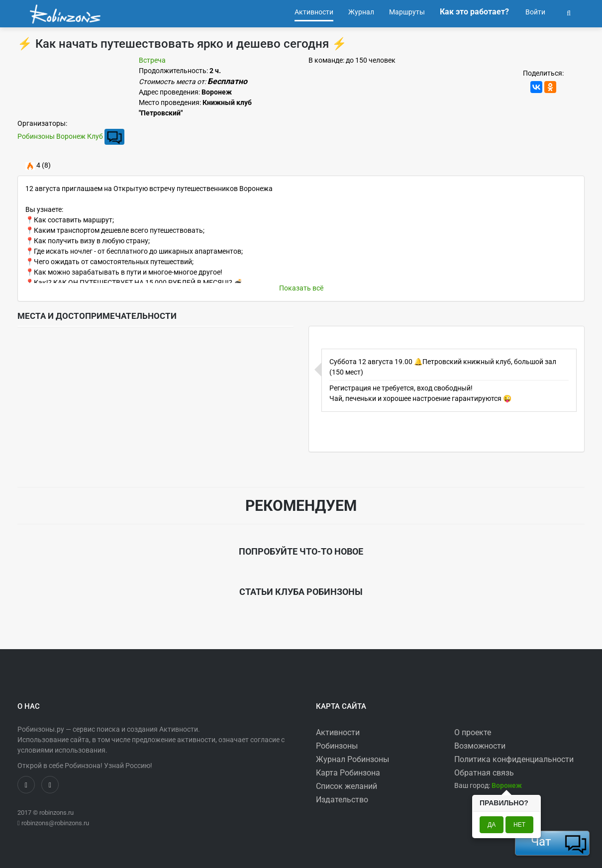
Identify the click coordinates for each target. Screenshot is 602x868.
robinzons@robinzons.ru (55, 823)
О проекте (473, 732)
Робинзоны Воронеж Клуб (60, 136)
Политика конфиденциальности (514, 759)
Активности (338, 732)
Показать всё (301, 288)
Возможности (480, 746)
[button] (569, 12)
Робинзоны (337, 746)
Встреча (152, 60)
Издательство (342, 800)
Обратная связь (484, 773)
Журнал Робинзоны (352, 759)
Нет (519, 825)
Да (492, 825)
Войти (535, 12)
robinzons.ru (56, 813)
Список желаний (347, 786)
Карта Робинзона (348, 773)
